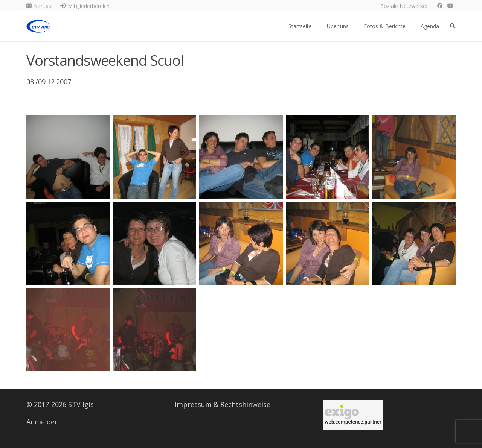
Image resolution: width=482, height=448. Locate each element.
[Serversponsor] (353, 415)
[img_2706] (68, 243)
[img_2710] (328, 243)
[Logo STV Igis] (38, 27)
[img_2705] (414, 157)
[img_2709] (241, 243)
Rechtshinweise (245, 404)
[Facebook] (440, 6)
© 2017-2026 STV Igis (60, 404)
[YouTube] (450, 6)
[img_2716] (155, 330)
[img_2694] (155, 157)
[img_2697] (241, 157)
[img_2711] (414, 243)
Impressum (193, 404)
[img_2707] (155, 243)
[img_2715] (68, 330)
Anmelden (43, 422)
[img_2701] (328, 157)
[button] (452, 26)
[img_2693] (68, 157)
